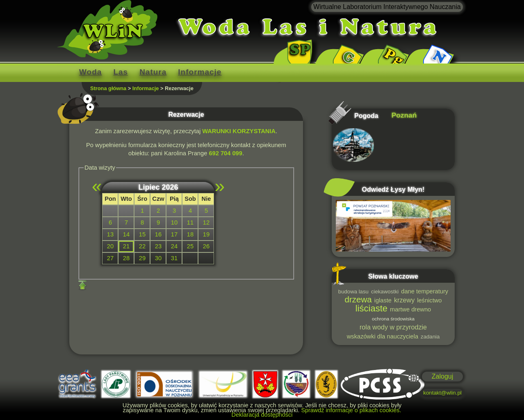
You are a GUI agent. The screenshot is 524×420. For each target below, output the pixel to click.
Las (121, 72)
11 (190, 222)
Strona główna (108, 88)
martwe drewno (410, 309)
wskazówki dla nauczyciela (383, 336)
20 (110, 246)
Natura (153, 72)
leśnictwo (429, 300)
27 (110, 258)
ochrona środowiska (393, 319)
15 (142, 234)
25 (190, 246)
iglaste (383, 300)
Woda (90, 72)
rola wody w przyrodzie (393, 327)
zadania (430, 337)
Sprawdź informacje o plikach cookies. (351, 410)
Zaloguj (442, 376)
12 (206, 222)
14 (126, 234)
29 (142, 258)
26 (206, 246)
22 (142, 246)
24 (174, 246)
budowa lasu (353, 292)
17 (174, 234)
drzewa (358, 299)
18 (190, 234)
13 (110, 234)
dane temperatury (425, 291)
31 (174, 258)
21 (126, 246)
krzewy (404, 300)
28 (126, 258)
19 (206, 234)
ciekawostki (385, 292)
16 (158, 234)
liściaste (371, 308)
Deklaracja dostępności (262, 415)
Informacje (200, 72)
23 (158, 246)
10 (174, 222)
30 (158, 258)
